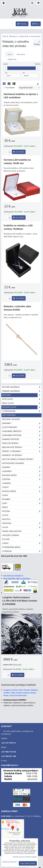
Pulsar (6, 539)
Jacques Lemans (22, 535)
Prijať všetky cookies (28, 863)
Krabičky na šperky (12, 455)
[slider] (5, 68)
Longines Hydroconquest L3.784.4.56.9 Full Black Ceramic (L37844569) (20, 601)
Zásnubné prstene (22, 435)
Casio (5, 495)
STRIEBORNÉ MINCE (11, 547)
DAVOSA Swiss (22, 491)
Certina (22, 479)
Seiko (5, 507)
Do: (30, 75)
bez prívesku (9, 415)
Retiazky (22, 395)
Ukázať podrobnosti (10, 862)
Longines (22, 471)
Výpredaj (22, 551)
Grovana (22, 523)
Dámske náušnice (22, 391)
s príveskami (22, 411)
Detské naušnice (22, 387)
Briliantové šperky (22, 447)
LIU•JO (22, 527)
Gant (22, 503)
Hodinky (22, 467)
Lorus (22, 543)
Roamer (22, 499)
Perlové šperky (22, 443)
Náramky (22, 423)
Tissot (22, 487)
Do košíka (19, 152)
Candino (6, 483)
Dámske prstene (22, 439)
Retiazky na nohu (11, 419)
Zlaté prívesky (22, 427)
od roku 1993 (23, 17)
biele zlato (22, 403)
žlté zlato (22, 399)
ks (7, 152)
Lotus (5, 515)
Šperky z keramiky (22, 451)
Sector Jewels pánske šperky (18, 459)
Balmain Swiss (22, 475)
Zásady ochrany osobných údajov (25, 857)
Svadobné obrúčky (22, 431)
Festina (22, 511)
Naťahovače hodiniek (13, 463)
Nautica (6, 519)
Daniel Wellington (12, 531)
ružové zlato (22, 407)
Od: (13, 75)
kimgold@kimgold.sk (10, 765)
